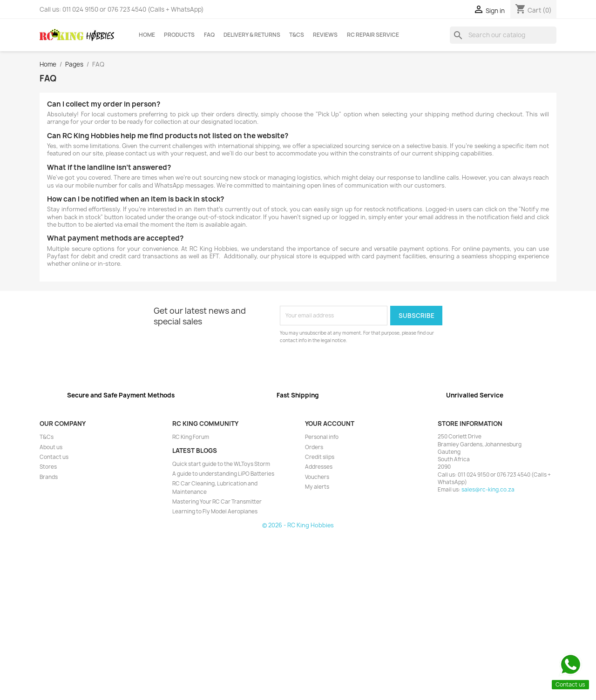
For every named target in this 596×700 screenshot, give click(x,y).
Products (179, 35)
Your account (330, 424)
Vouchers (317, 477)
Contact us (54, 457)
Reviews (325, 35)
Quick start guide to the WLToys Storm (221, 464)
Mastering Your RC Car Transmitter (217, 502)
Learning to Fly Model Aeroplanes (215, 512)
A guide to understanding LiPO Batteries (223, 474)
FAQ (209, 35)
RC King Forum (191, 437)
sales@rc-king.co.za (488, 490)
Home (147, 35)
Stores (48, 467)
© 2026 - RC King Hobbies (298, 525)
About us (51, 447)
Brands (49, 477)
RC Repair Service (373, 35)
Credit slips (320, 457)
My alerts (317, 487)
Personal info (322, 437)
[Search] (503, 35)
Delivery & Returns (252, 35)
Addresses (319, 467)
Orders (314, 447)
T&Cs (297, 35)
